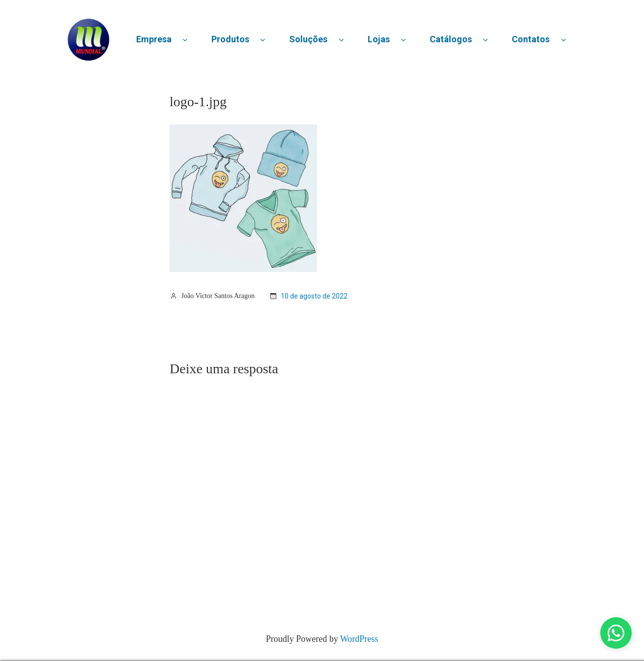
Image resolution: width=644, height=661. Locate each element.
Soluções (308, 39)
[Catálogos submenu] (485, 40)
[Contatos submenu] (564, 40)
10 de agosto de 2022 (314, 296)
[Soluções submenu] (341, 40)
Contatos (531, 39)
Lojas (379, 39)
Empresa (154, 39)
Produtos (230, 39)
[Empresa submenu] (185, 40)
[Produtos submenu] (263, 40)
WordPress (359, 639)
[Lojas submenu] (403, 40)
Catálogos (451, 39)
